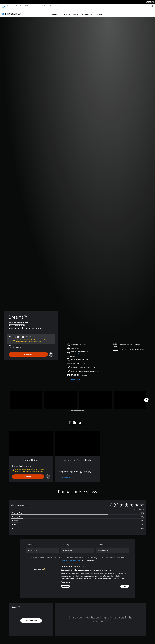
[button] (79, 352)
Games (9, 6)
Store (52, 6)
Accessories (37, 6)
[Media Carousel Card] (26, 398)
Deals (76, 12)
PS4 (21, 6)
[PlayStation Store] (12, 12)
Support (59, 6)
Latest (55, 12)
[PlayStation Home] (4, 6)
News (45, 6)
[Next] (146, 398)
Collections (65, 12)
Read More (66, 580)
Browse (99, 12)
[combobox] (43, 548)
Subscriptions (87, 12)
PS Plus (27, 6)
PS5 (16, 6)
